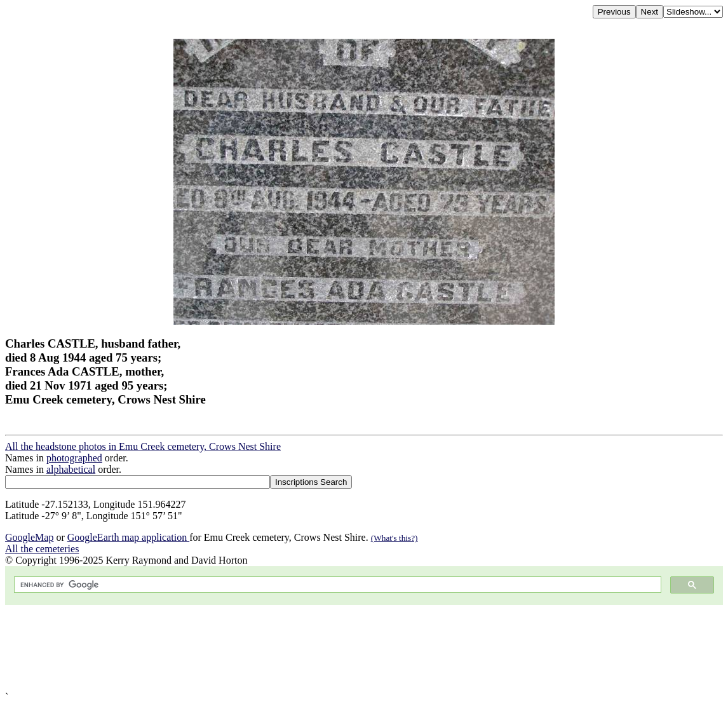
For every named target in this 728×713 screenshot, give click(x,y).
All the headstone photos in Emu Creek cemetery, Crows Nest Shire (143, 446)
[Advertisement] (364, 648)
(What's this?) (394, 538)
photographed (74, 458)
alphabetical (71, 469)
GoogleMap (29, 537)
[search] (336, 585)
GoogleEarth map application (128, 537)
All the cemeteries (42, 549)
